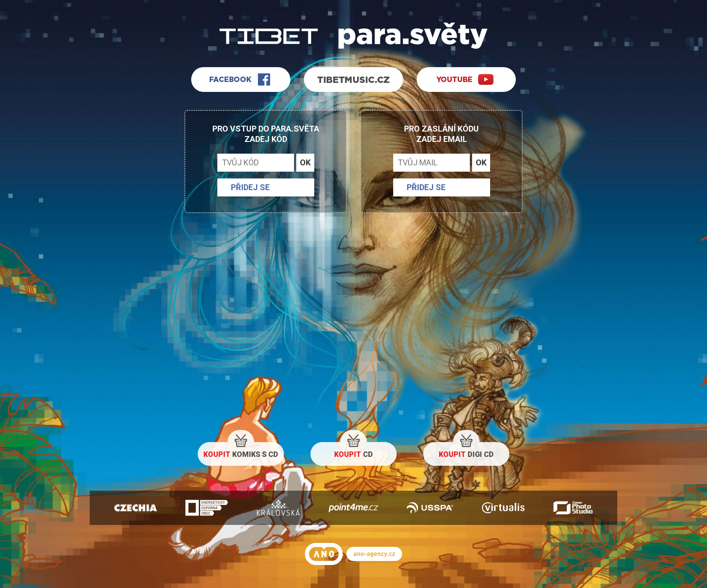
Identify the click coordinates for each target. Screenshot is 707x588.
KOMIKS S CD (241, 454)
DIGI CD (466, 454)
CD (353, 454)
